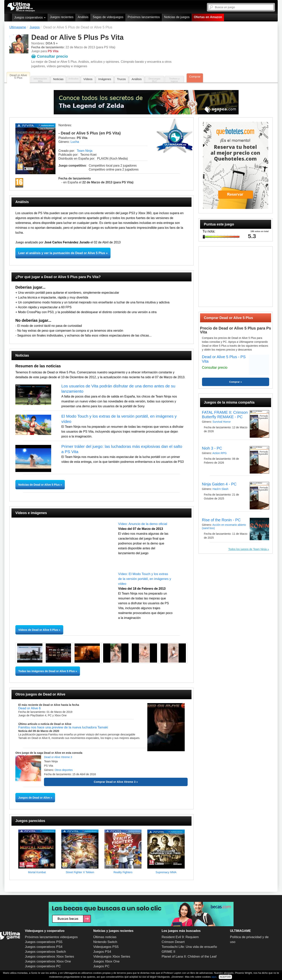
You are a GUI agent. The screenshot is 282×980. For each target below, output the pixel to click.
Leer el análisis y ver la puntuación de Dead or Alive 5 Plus (62, 253)
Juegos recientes (62, 17)
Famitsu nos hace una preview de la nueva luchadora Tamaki (63, 727)
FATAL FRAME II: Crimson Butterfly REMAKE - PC (225, 415)
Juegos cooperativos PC (43, 966)
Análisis (83, 17)
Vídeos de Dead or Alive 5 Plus (38, 630)
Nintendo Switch (105, 942)
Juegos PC (101, 966)
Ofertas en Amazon (208, 17)
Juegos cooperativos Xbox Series (49, 957)
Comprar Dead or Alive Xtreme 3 (115, 782)
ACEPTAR (225, 977)
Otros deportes (64, 770)
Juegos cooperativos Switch (45, 952)
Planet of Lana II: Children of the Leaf (189, 957)
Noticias (58, 79)
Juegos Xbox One (106, 961)
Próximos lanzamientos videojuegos (51, 937)
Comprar (195, 76)
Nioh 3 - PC (212, 448)
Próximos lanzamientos (144, 17)
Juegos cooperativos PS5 (44, 942)
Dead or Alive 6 (29, 708)
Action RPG (219, 453)
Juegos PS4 (102, 952)
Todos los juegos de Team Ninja (247, 549)
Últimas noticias (105, 937)
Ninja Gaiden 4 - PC (219, 484)
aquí (214, 977)
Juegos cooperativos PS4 (44, 947)
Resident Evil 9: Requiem (180, 937)
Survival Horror (222, 422)
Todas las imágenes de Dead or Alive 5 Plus (47, 671)
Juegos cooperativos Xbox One (48, 961)
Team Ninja (85, 151)
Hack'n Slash (220, 489)
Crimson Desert (173, 942)
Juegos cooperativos (30, 17)
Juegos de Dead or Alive (34, 798)
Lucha (75, 142)
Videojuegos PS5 (106, 947)
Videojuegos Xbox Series (112, 957)
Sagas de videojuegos (108, 17)
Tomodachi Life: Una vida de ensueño (189, 947)
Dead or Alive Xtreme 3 (58, 757)
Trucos (121, 79)
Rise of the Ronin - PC (221, 520)
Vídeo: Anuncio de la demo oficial (143, 524)
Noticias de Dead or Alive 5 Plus (39, 485)
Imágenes (105, 79)
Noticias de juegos (177, 17)
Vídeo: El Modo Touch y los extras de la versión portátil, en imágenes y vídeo (145, 579)
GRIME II (169, 952)
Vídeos (88, 79)
